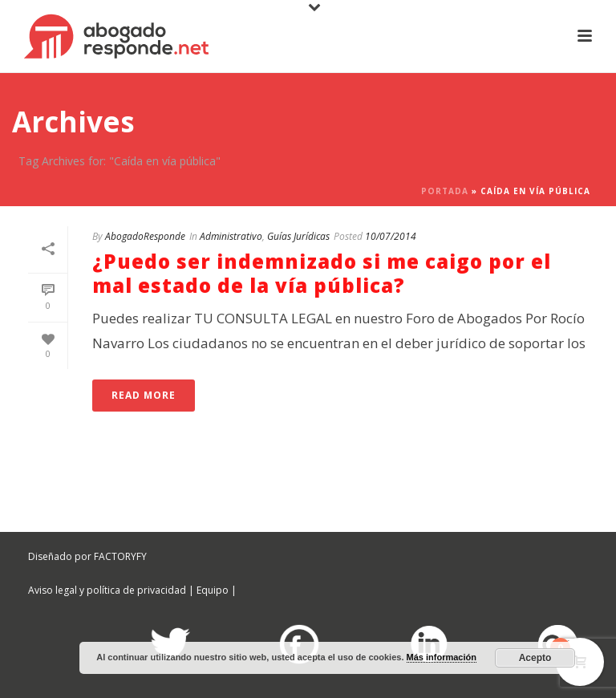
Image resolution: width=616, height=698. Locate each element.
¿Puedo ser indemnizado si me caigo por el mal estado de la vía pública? (322, 273)
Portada (445, 191)
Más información (442, 657)
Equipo (213, 590)
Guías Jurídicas (298, 236)
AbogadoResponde (145, 236)
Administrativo (231, 236)
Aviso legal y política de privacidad (107, 590)
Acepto (535, 658)
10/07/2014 (391, 236)
